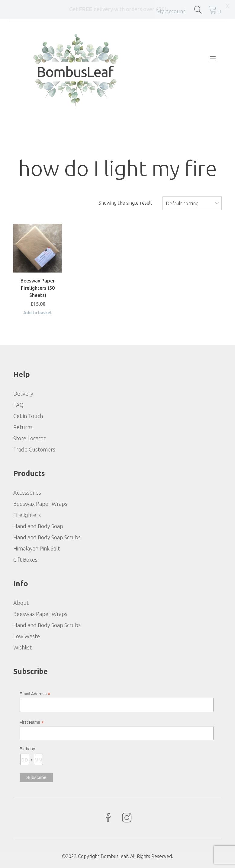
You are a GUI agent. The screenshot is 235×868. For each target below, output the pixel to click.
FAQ (18, 404)
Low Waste (27, 636)
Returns (23, 426)
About (21, 602)
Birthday (27, 748)
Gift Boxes (25, 559)
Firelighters (27, 514)
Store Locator (29, 438)
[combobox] (192, 203)
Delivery (23, 393)
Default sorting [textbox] (182, 203)
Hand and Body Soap (38, 525)
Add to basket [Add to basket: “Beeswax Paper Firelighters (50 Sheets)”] (38, 312)
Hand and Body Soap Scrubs (47, 537)
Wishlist (23, 647)
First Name (32, 722)
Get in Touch (28, 415)
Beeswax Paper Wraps (40, 503)
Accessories (27, 492)
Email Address (35, 693)
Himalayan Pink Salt (37, 548)
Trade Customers (34, 449)
